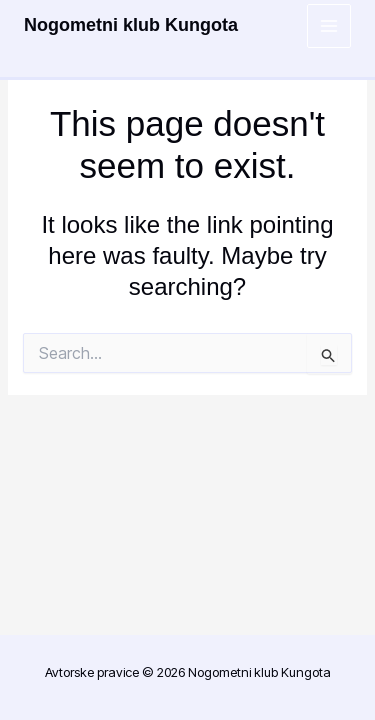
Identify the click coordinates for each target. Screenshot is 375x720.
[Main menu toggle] (329, 26)
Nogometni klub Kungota (131, 25)
